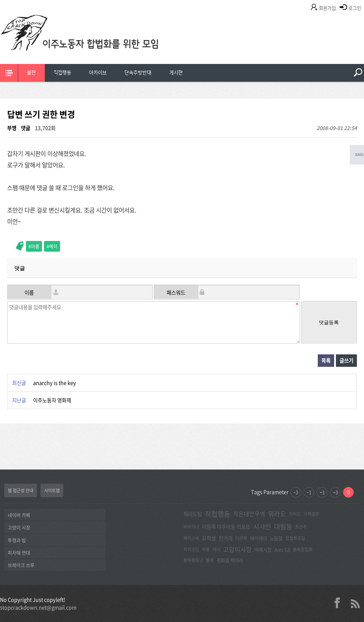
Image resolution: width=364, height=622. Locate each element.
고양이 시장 (19, 527)
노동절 (276, 538)
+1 (322, 492)
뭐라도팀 (193, 514)
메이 (53, 246)
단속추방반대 (138, 73)
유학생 (209, 538)
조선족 (301, 527)
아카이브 (98, 73)
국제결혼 (311, 514)
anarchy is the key (55, 383)
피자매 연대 (19, 553)
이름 (29, 293)
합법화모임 (295, 538)
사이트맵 (52, 490)
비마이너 (191, 527)
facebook (340, 603)
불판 (31, 73)
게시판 (176, 73)
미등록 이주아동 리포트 (226, 527)
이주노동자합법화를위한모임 (94, 44)
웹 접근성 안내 (21, 490)
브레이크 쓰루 (21, 565)
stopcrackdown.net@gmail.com (38, 607)
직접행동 (62, 73)
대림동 (283, 527)
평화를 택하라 (230, 560)
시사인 (262, 527)
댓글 (26, 128)
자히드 (295, 514)
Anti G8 (282, 549)
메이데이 (258, 538)
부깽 (12, 128)
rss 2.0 (355, 603)
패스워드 (176, 293)
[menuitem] (31, 73)
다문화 (241, 538)
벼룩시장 (263, 549)
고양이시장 (237, 549)
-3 (296, 492)
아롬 (35, 246)
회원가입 (327, 8)
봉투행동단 (193, 560)
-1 (309, 492)
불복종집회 (303, 549)
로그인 (355, 8)
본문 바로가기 (0, 0)
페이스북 (191, 538)
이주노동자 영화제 (52, 400)
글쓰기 (346, 360)
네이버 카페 (19, 515)
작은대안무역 (249, 514)
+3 (335, 492)
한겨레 (226, 538)
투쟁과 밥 (17, 540)
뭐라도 (277, 514)
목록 (326, 360)
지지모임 (191, 549)
